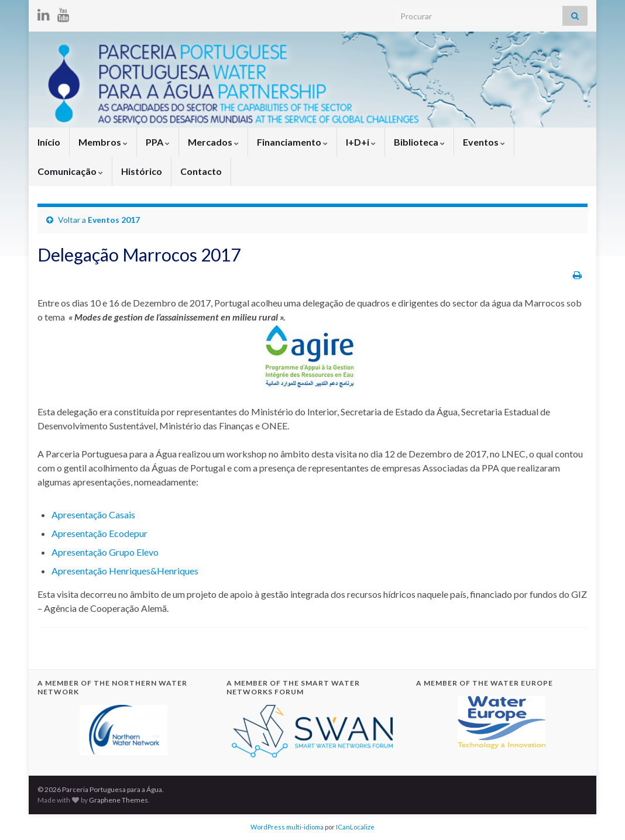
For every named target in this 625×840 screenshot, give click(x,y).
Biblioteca (419, 142)
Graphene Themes (119, 800)
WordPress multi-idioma (287, 827)
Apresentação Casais (93, 514)
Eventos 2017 (114, 220)
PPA (158, 142)
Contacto (201, 171)
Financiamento (292, 142)
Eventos (484, 142)
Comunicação (70, 171)
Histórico (142, 171)
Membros (103, 142)
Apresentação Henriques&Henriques (125, 571)
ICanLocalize (355, 827)
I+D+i (361, 142)
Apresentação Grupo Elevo (105, 552)
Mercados (213, 142)
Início (49, 142)
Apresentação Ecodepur (99, 533)
